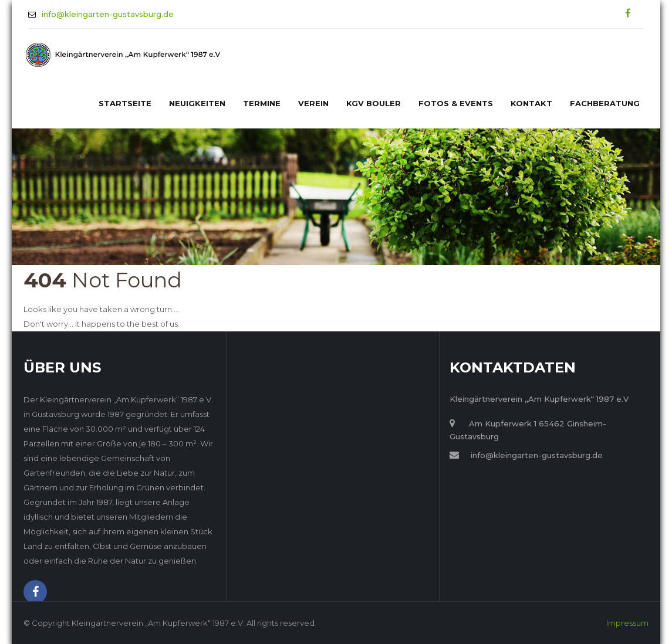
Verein (313, 103)
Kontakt (531, 103)
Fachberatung (605, 103)
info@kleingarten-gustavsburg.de (108, 14)
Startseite (125, 103)
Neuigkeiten (197, 103)
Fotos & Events (456, 103)
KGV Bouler (374, 103)
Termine (262, 103)
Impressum (627, 623)
